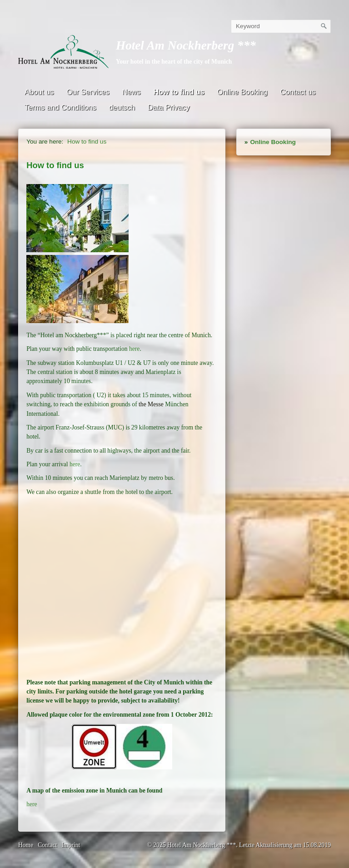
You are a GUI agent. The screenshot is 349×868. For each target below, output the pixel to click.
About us (39, 92)
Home (26, 845)
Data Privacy (169, 107)
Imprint (71, 845)
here (134, 349)
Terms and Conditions (60, 107)
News (132, 92)
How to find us (179, 92)
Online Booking (242, 92)
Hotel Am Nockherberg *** (186, 45)
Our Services (88, 92)
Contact (47, 845)
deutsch (122, 107)
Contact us (298, 92)
